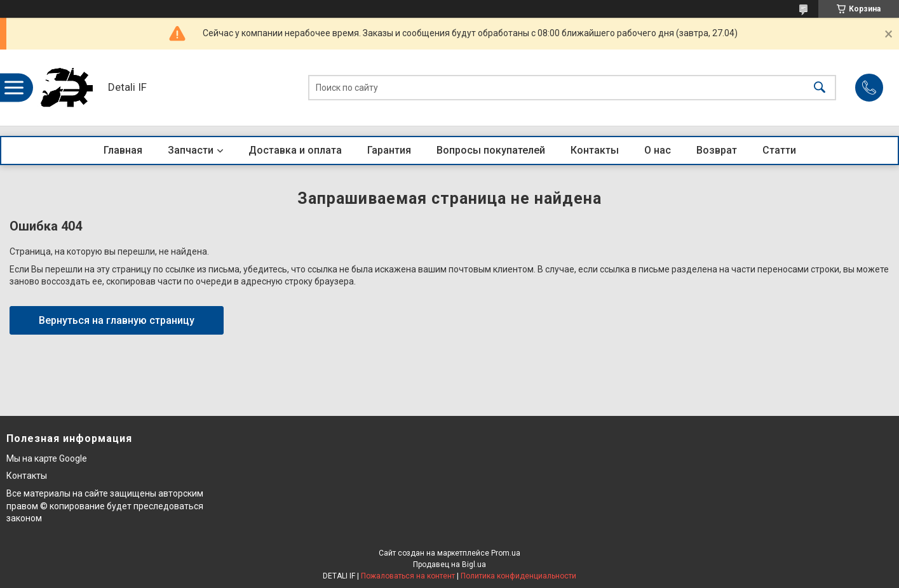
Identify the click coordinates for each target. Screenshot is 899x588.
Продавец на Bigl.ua (449, 565)
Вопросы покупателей (491, 150)
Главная (123, 150)
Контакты (595, 150)
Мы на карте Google (47, 458)
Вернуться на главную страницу (117, 320)
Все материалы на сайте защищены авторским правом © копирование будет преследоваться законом (105, 506)
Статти (779, 150)
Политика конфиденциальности (518, 576)
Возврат (717, 150)
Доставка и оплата (295, 150)
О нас (658, 150)
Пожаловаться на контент (408, 576)
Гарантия (389, 150)
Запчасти (191, 150)
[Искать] (820, 88)
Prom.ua (506, 553)
